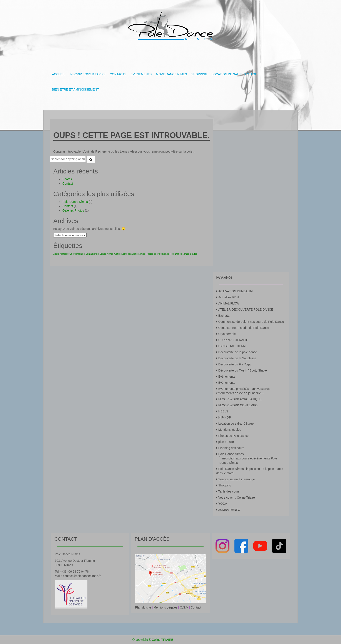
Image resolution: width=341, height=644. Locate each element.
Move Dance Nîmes (171, 74)
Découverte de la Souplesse (237, 358)
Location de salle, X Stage (235, 74)
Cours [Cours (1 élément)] (117, 254)
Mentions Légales (165, 607)
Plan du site (143, 607)
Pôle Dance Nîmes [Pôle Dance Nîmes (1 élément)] (180, 254)
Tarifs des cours (229, 491)
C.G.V (184, 607)
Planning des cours (231, 448)
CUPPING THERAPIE (233, 340)
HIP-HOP (225, 417)
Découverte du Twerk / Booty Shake (243, 370)
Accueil (59, 74)
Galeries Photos (73, 210)
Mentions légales (230, 430)
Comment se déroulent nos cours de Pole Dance (251, 322)
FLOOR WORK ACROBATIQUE (240, 399)
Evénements (141, 74)
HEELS (223, 411)
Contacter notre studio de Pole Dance (244, 328)
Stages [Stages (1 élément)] (194, 254)
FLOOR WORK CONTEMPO (238, 405)
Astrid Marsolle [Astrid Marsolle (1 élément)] (61, 254)
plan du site (226, 442)
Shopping (199, 74)
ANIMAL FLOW (229, 303)
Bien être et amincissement (75, 89)
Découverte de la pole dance (238, 352)
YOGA (223, 504)
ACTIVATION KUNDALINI (236, 291)
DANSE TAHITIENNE (233, 346)
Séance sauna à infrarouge (237, 479)
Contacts (118, 74)
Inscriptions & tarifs (88, 74)
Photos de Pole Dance (233, 436)
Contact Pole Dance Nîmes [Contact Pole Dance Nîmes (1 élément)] (99, 254)
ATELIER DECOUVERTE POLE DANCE (246, 309)
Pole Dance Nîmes (75, 202)
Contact (68, 183)
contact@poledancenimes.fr (82, 576)
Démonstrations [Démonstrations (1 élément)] (130, 254)
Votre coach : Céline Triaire (237, 498)
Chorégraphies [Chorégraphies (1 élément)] (77, 254)
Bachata (224, 316)
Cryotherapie (227, 334)
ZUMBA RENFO (229, 510)
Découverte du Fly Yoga (235, 364)
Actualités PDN (229, 297)
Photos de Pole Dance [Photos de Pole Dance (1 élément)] (157, 254)
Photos (67, 179)
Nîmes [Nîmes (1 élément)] (142, 254)
